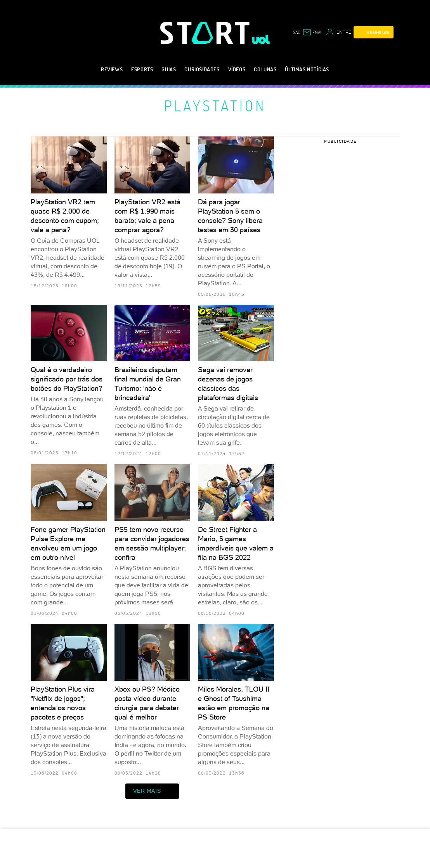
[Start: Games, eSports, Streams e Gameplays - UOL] (206, 33)
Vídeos (237, 69)
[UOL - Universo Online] (261, 40)
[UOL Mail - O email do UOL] (313, 32)
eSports (142, 69)
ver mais (152, 791)
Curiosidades (202, 69)
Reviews (112, 69)
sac (296, 32)
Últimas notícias (307, 69)
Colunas (265, 69)
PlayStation (215, 105)
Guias (169, 69)
